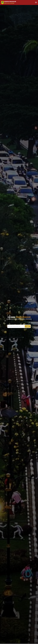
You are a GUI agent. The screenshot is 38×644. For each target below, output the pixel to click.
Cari (28, 326)
